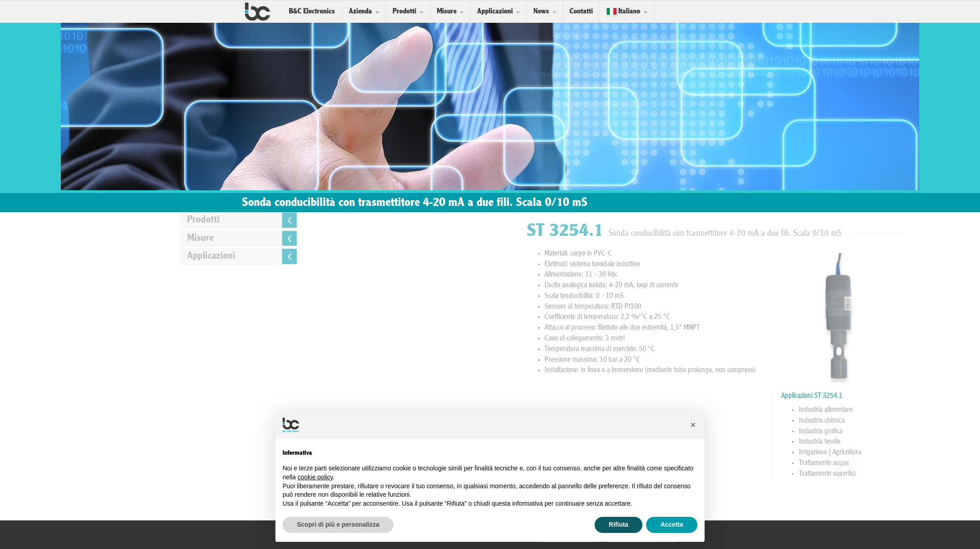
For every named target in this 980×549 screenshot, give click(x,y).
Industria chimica (928, 421)
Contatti (581, 11)
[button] (693, 425)
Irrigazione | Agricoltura (936, 453)
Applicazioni (495, 11)
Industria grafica (927, 432)
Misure (447, 11)
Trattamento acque (930, 463)
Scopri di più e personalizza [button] (338, 524)
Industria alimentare (932, 410)
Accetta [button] (672, 524)
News (541, 11)
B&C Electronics (312, 11)
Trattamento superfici (933, 474)
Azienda (360, 11)
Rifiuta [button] (619, 524)
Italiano (623, 11)
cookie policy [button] (315, 477)
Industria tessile (926, 442)
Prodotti (404, 11)
